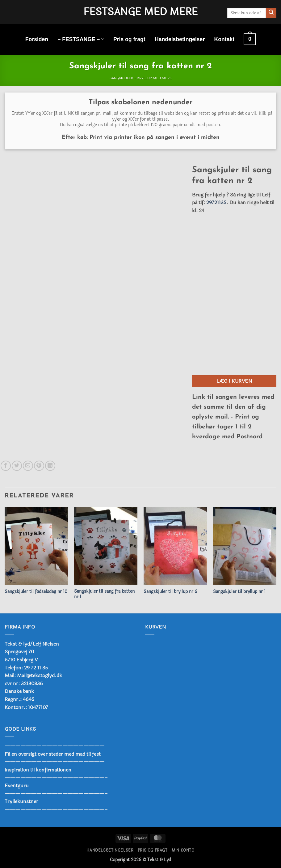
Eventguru (17, 786)
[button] (250, 39)
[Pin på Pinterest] (39, 466)
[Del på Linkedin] (50, 466)
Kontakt (224, 39)
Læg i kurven (234, 381)
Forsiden (37, 39)
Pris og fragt (129, 39)
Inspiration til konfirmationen (38, 770)
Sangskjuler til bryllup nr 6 (170, 592)
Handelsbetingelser (180, 39)
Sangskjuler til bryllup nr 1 (239, 592)
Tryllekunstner (21, 801)
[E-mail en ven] (28, 466)
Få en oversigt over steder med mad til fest (53, 754)
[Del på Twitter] (17, 466)
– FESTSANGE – (81, 39)
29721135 (216, 202)
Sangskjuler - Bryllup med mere (141, 78)
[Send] (271, 13)
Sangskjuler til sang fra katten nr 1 (104, 594)
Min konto (183, 851)
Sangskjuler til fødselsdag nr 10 (36, 592)
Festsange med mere (140, 12)
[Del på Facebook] (6, 466)
